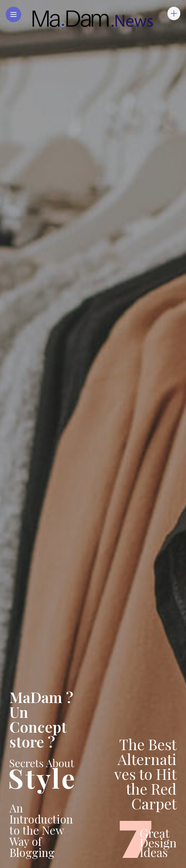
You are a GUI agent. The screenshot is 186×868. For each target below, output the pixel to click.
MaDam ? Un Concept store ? (41, 719)
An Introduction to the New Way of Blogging (41, 830)
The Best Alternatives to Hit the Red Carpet (145, 774)
